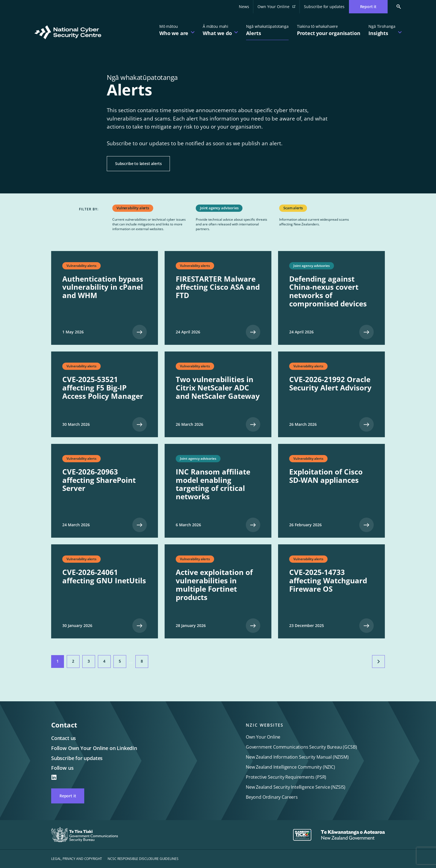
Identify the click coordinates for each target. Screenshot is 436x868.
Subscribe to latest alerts (138, 163)
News (244, 7)
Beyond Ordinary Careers (272, 797)
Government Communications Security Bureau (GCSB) (301, 747)
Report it (68, 796)
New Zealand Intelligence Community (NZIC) (290, 767)
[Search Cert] (395, 7)
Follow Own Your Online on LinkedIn (94, 748)
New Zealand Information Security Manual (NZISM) (297, 757)
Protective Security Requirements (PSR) (286, 777)
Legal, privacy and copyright (77, 859)
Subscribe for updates (324, 7)
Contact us (64, 738)
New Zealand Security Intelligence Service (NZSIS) (296, 787)
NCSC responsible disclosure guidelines (143, 859)
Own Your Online (279, 8)
